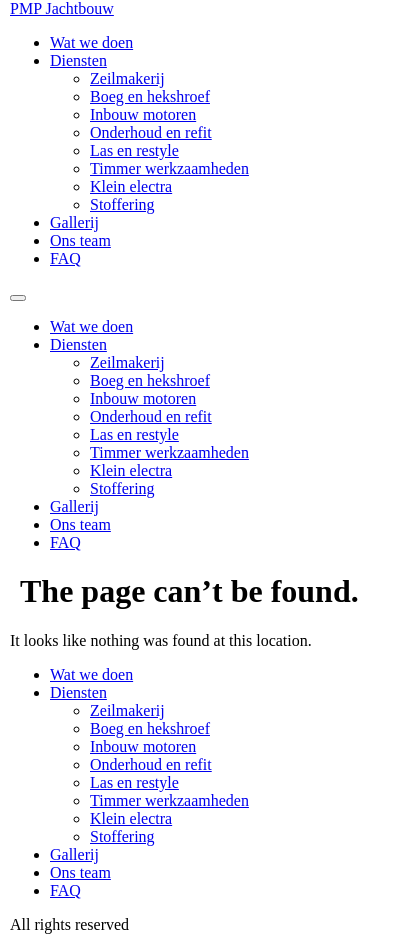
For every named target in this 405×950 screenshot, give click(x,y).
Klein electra (131, 186)
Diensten (78, 60)
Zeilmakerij (127, 78)
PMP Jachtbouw (62, 8)
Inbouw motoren (143, 114)
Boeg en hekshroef (150, 96)
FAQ (65, 258)
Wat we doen (91, 42)
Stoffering (122, 204)
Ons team (80, 240)
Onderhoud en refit (151, 132)
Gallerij (74, 222)
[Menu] (18, 298)
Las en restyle (134, 150)
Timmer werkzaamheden (169, 168)
